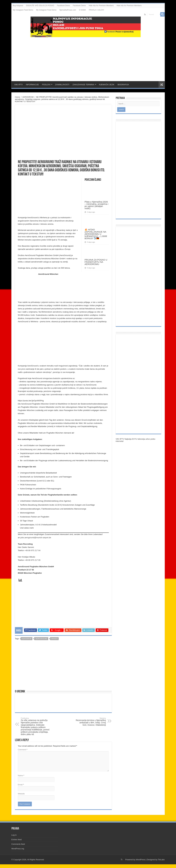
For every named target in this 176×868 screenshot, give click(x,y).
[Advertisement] (88, 58)
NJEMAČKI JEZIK (107, 85)
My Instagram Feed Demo (23, 10)
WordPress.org (18, 849)
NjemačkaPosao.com (68, 10)
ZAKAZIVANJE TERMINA (83, 85)
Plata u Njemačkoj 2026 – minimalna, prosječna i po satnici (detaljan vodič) (97, 205)
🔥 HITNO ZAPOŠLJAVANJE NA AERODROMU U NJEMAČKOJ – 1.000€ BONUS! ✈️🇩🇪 (96, 234)
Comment (23, 750)
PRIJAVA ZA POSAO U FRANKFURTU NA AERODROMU (96, 262)
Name (21, 776)
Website (21, 794)
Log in (14, 835)
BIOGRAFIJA (123, 85)
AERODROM (28, 97)
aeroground (41, 639)
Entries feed (16, 840)
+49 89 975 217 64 (32, 550)
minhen (54, 639)
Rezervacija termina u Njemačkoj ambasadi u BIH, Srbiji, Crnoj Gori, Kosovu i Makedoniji (91, 722)
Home (18, 97)
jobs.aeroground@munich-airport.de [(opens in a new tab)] (36, 538)
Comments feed (18, 844)
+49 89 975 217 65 (32, 560)
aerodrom (27, 639)
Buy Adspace (18, 6)
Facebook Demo (64, 6)
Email (21, 785)
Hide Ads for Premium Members (101, 6)
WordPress (141, 860)
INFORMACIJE (32, 85)
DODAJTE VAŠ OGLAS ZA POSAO (40, 6)
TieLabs (161, 860)
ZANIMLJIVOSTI (62, 85)
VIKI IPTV (19, 85)
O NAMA (82, 10)
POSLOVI (46, 85)
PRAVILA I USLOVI (96, 10)
